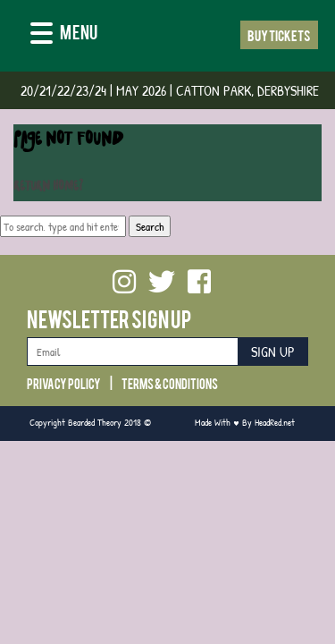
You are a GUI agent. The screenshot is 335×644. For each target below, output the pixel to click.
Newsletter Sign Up (109, 318)
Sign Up (273, 352)
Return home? (48, 188)
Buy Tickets (279, 35)
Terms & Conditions (170, 383)
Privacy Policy (64, 383)
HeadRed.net (275, 422)
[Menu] (64, 35)
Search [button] (150, 226)
